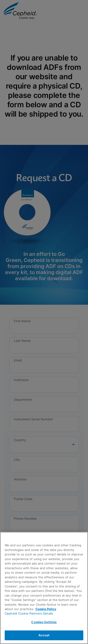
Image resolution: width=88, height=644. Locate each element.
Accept (44, 635)
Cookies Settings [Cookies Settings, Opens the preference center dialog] (44, 622)
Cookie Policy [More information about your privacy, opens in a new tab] (46, 609)
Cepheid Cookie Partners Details (29, 613)
